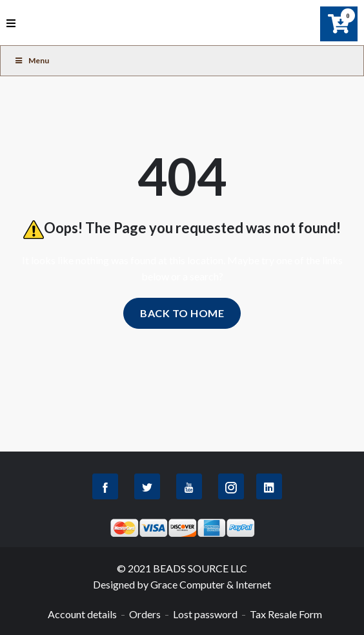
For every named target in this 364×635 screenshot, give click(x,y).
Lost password (205, 614)
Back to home (182, 313)
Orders (145, 614)
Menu (31, 60)
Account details (82, 614)
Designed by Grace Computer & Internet (182, 584)
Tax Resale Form (286, 614)
